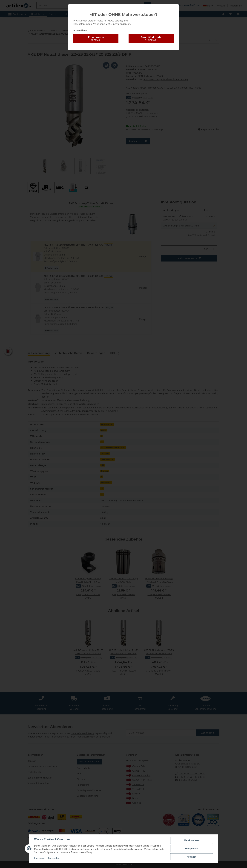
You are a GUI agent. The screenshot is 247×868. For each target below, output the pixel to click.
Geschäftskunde (151, 39)
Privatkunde (96, 39)
